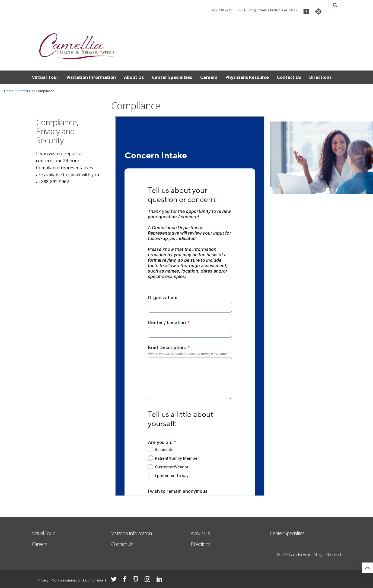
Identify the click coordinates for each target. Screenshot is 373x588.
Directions (320, 77)
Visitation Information (91, 77)
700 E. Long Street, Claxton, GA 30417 (267, 10)
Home (9, 91)
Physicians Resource (247, 77)
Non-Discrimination (67, 580)
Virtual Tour (45, 77)
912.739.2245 (222, 10)
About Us (134, 77)
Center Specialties (172, 77)
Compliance (94, 580)
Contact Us (289, 77)
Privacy (43, 580)
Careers (209, 77)
